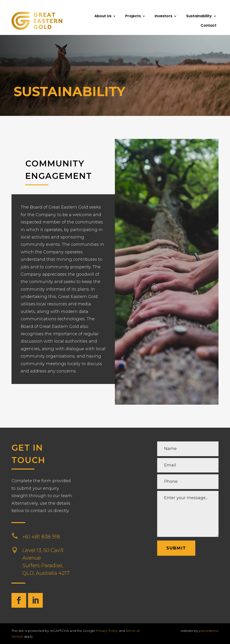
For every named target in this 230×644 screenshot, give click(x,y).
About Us (103, 16)
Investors (163, 16)
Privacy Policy (107, 631)
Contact (209, 25)
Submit (176, 548)
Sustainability (199, 16)
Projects (133, 16)
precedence (209, 631)
